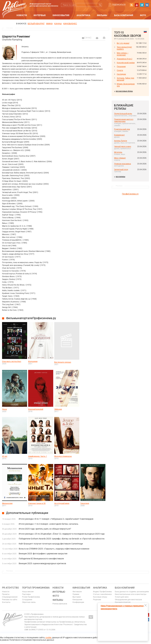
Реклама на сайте (10, 600)
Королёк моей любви (126, 63)
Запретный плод (121, 170)
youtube (137, 5)
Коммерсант (119, 135)
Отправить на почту (104, 38)
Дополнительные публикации (27, 513)
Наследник (121, 74)
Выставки (77, 597)
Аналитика (83, 15)
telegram (142, 5)
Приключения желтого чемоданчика (124, 120)
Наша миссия (28, 592)
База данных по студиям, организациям (132, 592)
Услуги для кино (122, 597)
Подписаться (119, 5)
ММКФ (49, 24)
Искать (100, 5)
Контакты (6, 602)
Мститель (118, 152)
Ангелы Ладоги (121, 141)
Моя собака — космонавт (123, 54)
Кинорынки (77, 600)
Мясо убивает (120, 158)
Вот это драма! (123, 43)
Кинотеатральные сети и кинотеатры (131, 594)
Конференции (78, 602)
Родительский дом (122, 129)
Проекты (6, 594)
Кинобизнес (70, 24)
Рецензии (97, 600)
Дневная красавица (123, 164)
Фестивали (77, 592)
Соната (120, 70)
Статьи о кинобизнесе (102, 594)
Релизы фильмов (60, 604)
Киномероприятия (123, 602)
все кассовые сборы (124, 91)
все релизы (120, 177)
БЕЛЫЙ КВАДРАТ (36, 24)
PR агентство (10, 588)
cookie (48, 638)
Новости (22, 15)
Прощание (121, 67)
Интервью (40, 15)
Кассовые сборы (100, 597)
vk (147, 5)
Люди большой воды (123, 114)
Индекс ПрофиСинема (102, 592)
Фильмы (102, 15)
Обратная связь (29, 602)
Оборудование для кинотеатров (128, 600)
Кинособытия (61, 15)
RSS (132, 5)
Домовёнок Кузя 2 (125, 59)
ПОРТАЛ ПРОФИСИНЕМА (36, 588)
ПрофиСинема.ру (130, 194)
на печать (97, 38)
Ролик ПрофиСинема (31, 597)
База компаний (124, 15)
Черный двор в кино (123, 147)
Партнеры (26, 594)
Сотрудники (27, 600)
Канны (58, 24)
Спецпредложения (10, 597)
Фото (143, 15)
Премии (76, 594)
